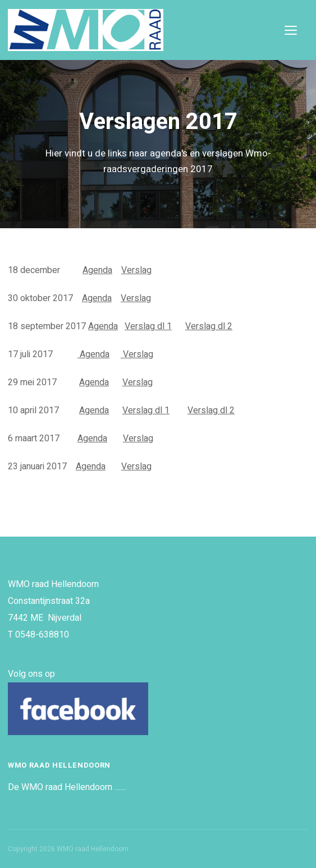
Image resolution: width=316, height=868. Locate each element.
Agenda (97, 270)
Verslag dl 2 (209, 326)
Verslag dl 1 (148, 326)
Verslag (136, 270)
